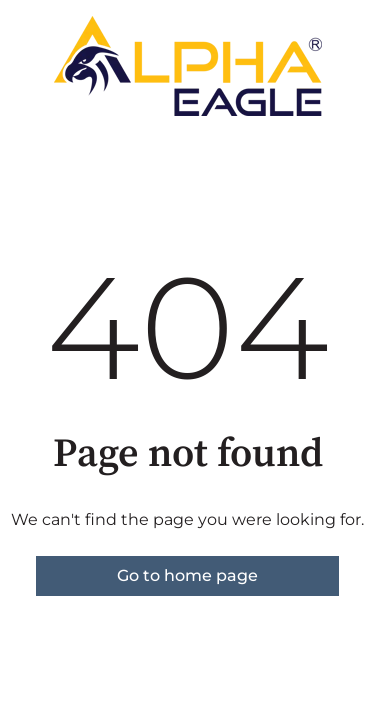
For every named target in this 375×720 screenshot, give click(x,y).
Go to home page (187, 575)
